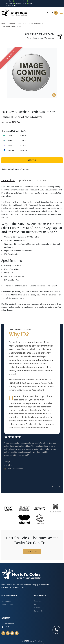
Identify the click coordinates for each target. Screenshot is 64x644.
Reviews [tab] (41, 180)
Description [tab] (8, 180)
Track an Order (8, 604)
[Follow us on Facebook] (3, 633)
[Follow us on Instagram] (8, 633)
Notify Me (32, 160)
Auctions (37, 608)
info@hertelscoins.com (14, 627)
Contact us (49, 38)
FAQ (35, 604)
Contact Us (32, 551)
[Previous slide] (53, 487)
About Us (37, 601)
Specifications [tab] (26, 180)
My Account (7, 601)
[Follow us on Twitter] (17, 633)
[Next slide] (58, 487)
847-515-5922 (12, 5)
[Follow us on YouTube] (12, 633)
